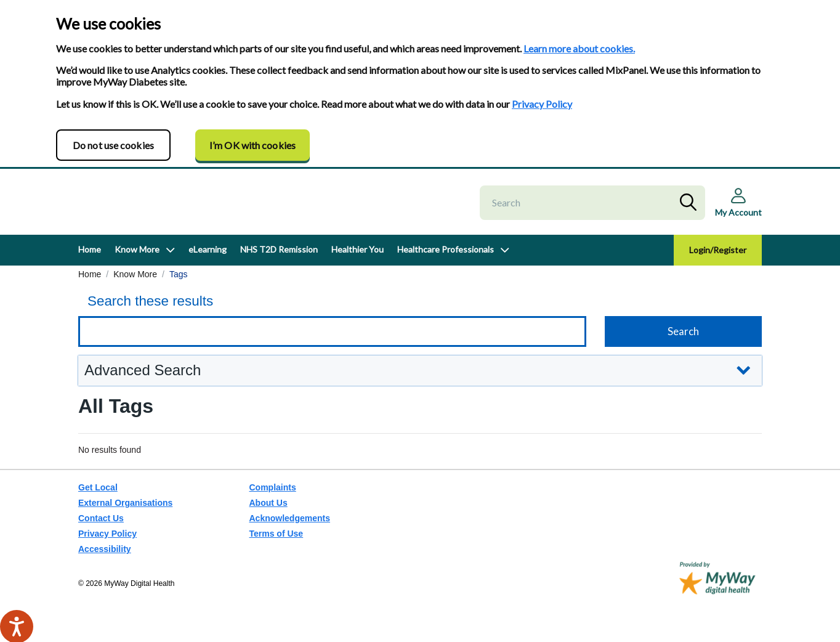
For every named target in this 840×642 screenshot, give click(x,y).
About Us (269, 503)
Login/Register (718, 262)
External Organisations (125, 503)
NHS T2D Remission (279, 261)
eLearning (208, 261)
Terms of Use (277, 534)
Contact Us (101, 518)
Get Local (98, 487)
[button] (420, 382)
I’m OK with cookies (252, 145)
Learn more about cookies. (579, 48)
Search (691, 208)
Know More (137, 261)
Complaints (273, 487)
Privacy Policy (542, 104)
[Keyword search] (332, 343)
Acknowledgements (290, 518)
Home (90, 261)
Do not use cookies (113, 145)
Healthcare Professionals (446, 261)
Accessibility (105, 549)
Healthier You (357, 261)
